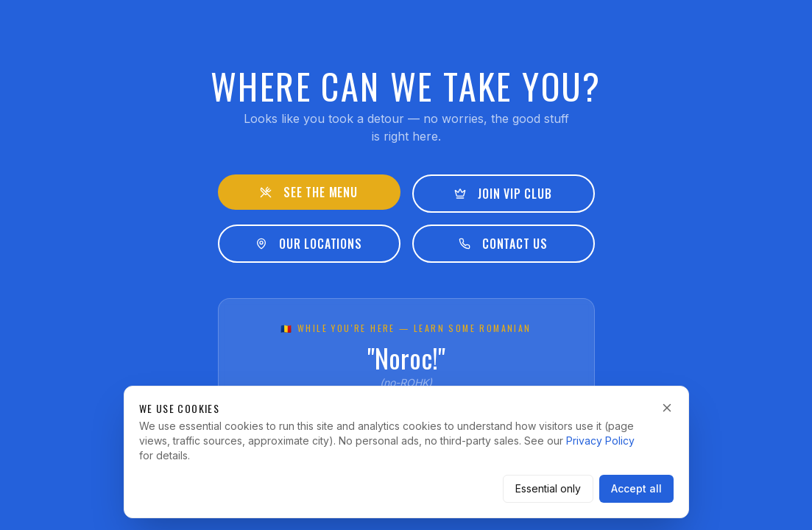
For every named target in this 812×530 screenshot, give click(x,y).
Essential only (548, 488)
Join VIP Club (503, 194)
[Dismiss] (667, 408)
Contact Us (503, 244)
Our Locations (308, 244)
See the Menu (309, 192)
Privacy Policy (600, 441)
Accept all (636, 488)
